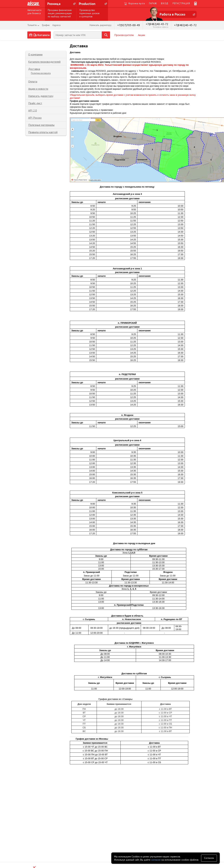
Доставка (34, 69)
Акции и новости (38, 89)
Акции (141, 35)
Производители (124, 35)
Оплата (33, 81)
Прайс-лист (35, 103)
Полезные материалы (41, 125)
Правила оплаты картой (43, 132)
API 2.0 (33, 110)
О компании (35, 54)
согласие (156, 860)
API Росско (35, 118)
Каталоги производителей (44, 62)
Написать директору (41, 96)
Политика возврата (41, 73)
